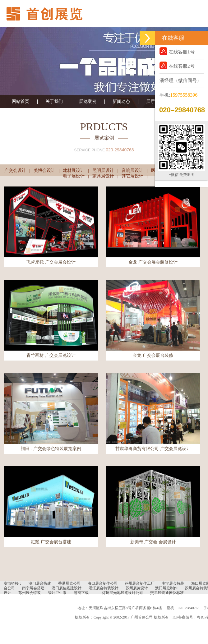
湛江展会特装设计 (104, 588)
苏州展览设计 (137, 588)
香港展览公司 (69, 583)
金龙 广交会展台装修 (153, 355)
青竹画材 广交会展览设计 (51, 355)
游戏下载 (81, 593)
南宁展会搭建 (33, 588)
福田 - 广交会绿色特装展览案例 (51, 449)
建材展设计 (74, 170)
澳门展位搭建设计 (67, 588)
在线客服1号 (177, 51)
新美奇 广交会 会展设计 (153, 542)
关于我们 (54, 102)
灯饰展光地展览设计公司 (122, 593)
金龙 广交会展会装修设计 (153, 262)
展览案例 (88, 102)
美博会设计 (44, 170)
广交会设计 (15, 170)
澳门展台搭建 (40, 583)
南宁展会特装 (173, 583)
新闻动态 (121, 102)
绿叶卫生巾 (57, 593)
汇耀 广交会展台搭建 (51, 542)
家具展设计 (103, 176)
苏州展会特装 (30, 593)
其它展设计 (132, 176)
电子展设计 (74, 176)
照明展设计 (103, 170)
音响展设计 (132, 170)
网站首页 (21, 102)
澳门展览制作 (166, 588)
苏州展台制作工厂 (140, 583)
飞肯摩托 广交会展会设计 (51, 262)
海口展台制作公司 (103, 583)
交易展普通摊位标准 (167, 593)
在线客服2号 (177, 65)
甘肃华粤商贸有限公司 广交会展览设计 (153, 449)
